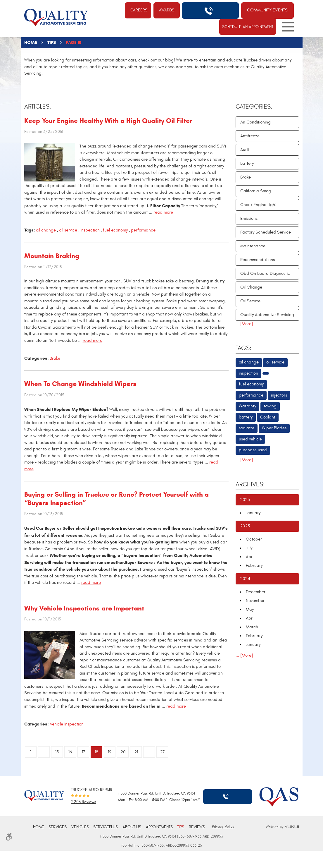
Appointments (159, 827)
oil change (46, 230)
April (250, 557)
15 (57, 752)
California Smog (256, 191)
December (256, 592)
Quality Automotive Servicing (267, 315)
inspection (90, 230)
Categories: (254, 107)
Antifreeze (250, 136)
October (254, 539)
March (252, 627)
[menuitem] (39, 827)
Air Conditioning (255, 122)
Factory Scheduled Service (266, 232)
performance (143, 230)
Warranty (247, 406)
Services (58, 827)
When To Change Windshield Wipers (80, 384)
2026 (245, 500)
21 (136, 752)
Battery (247, 163)
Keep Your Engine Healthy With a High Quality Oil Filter (108, 121)
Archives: (250, 485)
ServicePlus (106, 827)
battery (246, 417)
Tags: (243, 348)
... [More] (244, 324)
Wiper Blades (274, 428)
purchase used (253, 450)
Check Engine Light (258, 205)
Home (31, 42)
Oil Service (250, 301)
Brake (55, 358)
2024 (245, 579)
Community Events (267, 10)
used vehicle (250, 439)
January (253, 513)
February (254, 566)
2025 (245, 526)
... (44, 752)
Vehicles (80, 827)
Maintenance (253, 246)
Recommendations (258, 260)
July (249, 548)
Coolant (268, 417)
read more (163, 212)
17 (83, 752)
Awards (167, 10)
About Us (132, 827)
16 (70, 752)
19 (110, 752)
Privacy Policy (223, 826)
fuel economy (115, 230)
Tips (52, 42)
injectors (279, 395)
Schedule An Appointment (248, 27)
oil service (68, 230)
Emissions (249, 218)
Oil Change (251, 287)
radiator (247, 428)
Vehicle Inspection (67, 724)
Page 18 (74, 42)
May (250, 609)
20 (123, 752)
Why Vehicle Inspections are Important (84, 608)
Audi (245, 150)
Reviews (197, 827)
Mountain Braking (52, 256)
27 (162, 752)
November (255, 601)
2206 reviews (84, 802)
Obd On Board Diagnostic (265, 273)
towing (270, 406)
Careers (139, 10)
